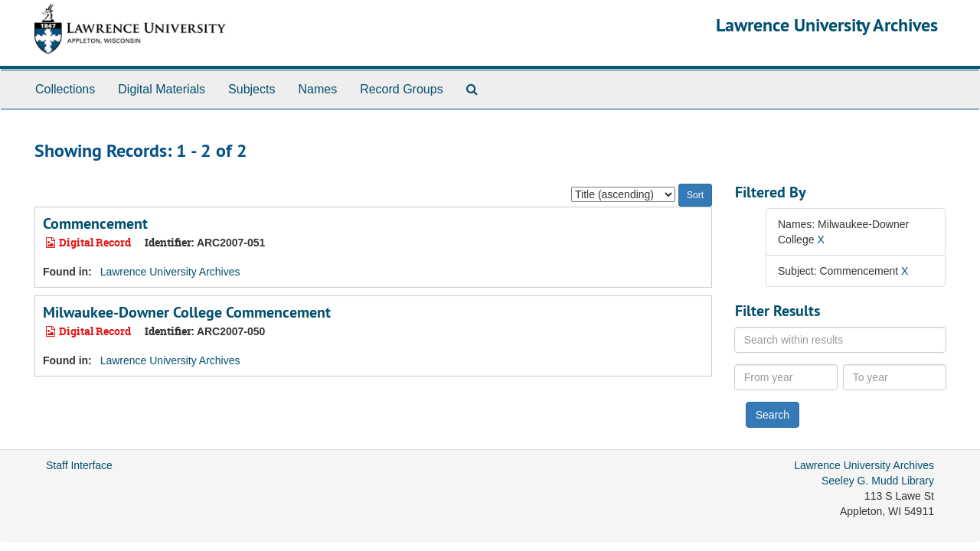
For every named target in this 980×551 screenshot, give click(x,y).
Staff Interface (79, 465)
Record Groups (402, 89)
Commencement (95, 223)
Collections (65, 89)
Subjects (252, 89)
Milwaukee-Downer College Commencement (187, 312)
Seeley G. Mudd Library (878, 481)
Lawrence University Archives (827, 25)
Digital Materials (162, 89)
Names (317, 89)
